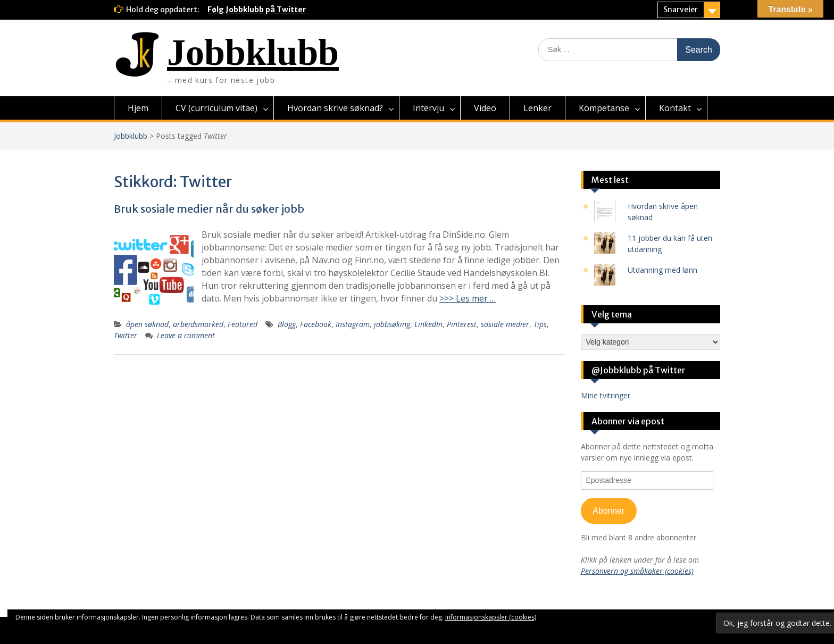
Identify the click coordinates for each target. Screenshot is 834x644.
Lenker (537, 108)
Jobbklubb (253, 52)
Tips (540, 324)
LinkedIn (428, 324)
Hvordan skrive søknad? (335, 108)
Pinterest (462, 324)
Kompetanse (604, 108)
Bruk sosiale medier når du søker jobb (209, 209)
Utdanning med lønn (662, 270)
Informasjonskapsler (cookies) (491, 617)
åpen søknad (147, 324)
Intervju (428, 108)
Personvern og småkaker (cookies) (637, 571)
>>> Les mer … (468, 298)
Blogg (287, 324)
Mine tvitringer (606, 395)
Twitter (126, 335)
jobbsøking (392, 324)
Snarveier (681, 10)
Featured (243, 324)
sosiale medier (505, 324)
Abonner (608, 511)
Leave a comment (186, 335)
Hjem (138, 108)
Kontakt (675, 108)
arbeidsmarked (198, 324)
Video (485, 108)
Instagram (353, 324)
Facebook (316, 324)
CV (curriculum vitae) (216, 108)
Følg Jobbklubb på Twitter (257, 10)
